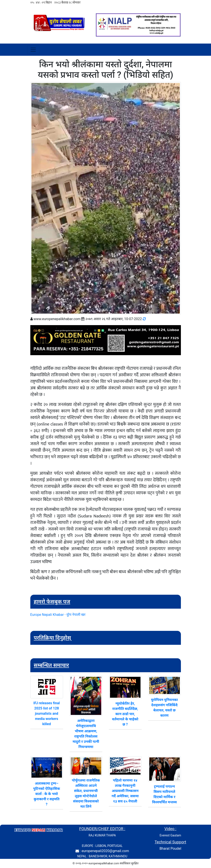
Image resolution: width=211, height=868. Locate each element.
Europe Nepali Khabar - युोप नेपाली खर (58, 615)
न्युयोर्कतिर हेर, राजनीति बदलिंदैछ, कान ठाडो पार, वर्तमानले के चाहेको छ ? (125, 714)
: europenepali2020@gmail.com (104, 851)
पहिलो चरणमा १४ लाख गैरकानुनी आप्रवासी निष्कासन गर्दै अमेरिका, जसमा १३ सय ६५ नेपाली (125, 791)
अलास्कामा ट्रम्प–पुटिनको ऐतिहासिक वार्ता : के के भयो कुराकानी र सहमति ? (47, 794)
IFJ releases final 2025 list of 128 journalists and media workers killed (47, 713)
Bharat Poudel (170, 849)
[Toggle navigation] (33, 50)
